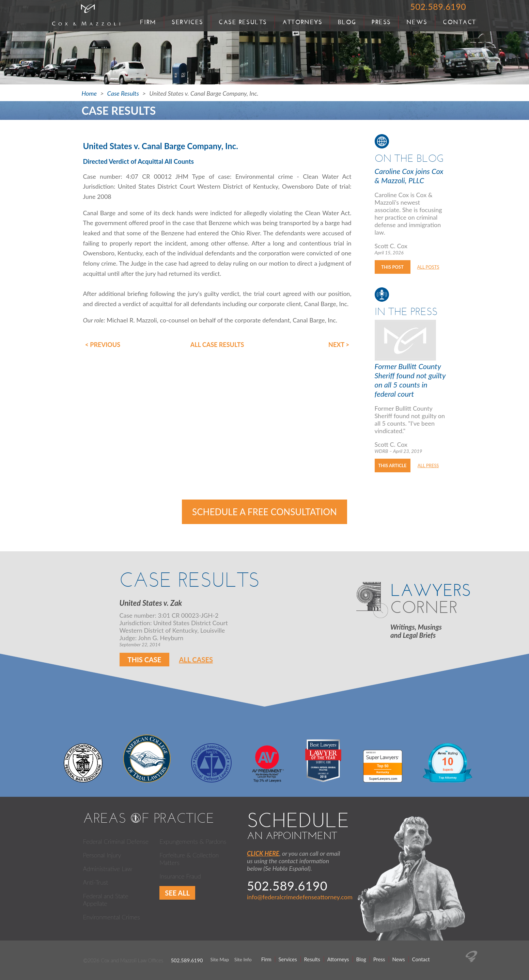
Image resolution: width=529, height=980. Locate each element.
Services (188, 22)
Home (89, 93)
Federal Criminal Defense (116, 841)
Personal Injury (102, 855)
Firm (148, 22)
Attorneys (302, 22)
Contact (459, 22)
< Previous (103, 345)
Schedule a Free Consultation (264, 512)
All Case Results (217, 345)
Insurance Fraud (180, 876)
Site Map (220, 959)
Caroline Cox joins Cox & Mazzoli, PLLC (409, 176)
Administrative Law (108, 869)
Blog (347, 22)
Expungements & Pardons (193, 841)
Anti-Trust (96, 882)
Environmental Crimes (112, 917)
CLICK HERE (263, 853)
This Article (392, 465)
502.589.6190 (438, 6)
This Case (145, 660)
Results (312, 959)
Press (381, 22)
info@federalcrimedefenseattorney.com (300, 897)
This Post (392, 267)
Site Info (243, 959)
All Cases (196, 660)
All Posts (428, 267)
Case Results (243, 22)
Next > (339, 345)
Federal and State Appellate (106, 900)
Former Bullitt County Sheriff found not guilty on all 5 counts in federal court (410, 380)
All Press (428, 465)
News (417, 22)
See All (177, 893)
